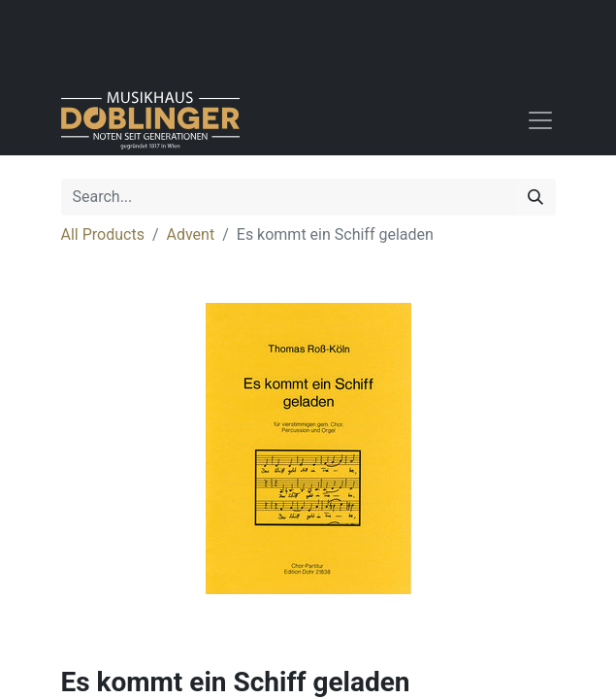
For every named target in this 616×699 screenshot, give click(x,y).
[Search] (535, 197)
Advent (191, 234)
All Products (103, 234)
